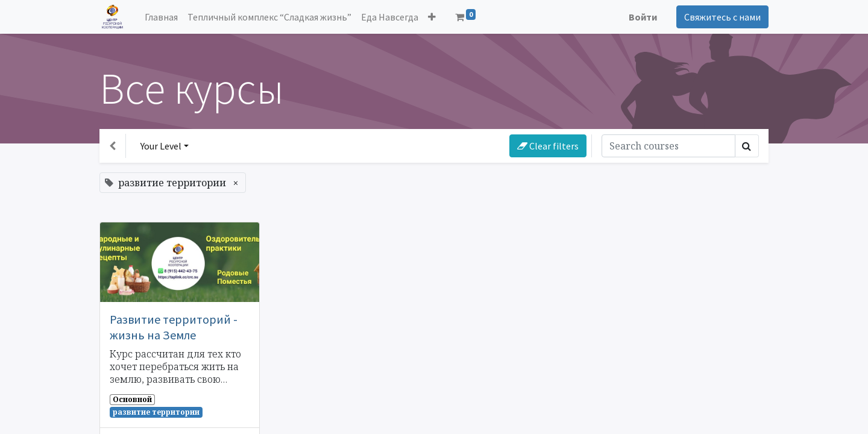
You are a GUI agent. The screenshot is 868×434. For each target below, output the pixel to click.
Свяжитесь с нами (722, 17)
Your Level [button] (161, 146)
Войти (643, 17)
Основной (132, 399)
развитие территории (156, 412)
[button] (432, 17)
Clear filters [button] (548, 146)
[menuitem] (161, 17)
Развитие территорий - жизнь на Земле (174, 327)
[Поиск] (668, 146)
